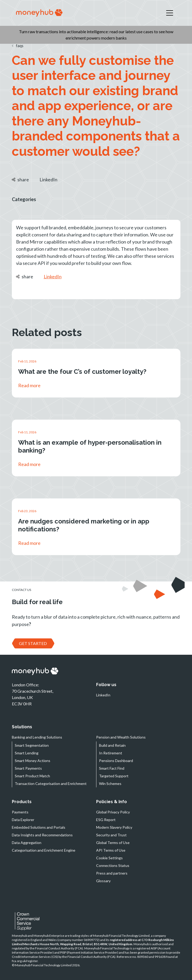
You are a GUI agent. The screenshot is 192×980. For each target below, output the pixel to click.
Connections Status (113, 865)
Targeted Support (114, 776)
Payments (20, 812)
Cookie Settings (109, 858)
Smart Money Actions (33, 761)
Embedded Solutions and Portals (39, 827)
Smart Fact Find (112, 768)
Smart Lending (27, 753)
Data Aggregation (27, 843)
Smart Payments (28, 768)
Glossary (103, 881)
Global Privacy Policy (113, 812)
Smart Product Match (32, 776)
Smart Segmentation (32, 745)
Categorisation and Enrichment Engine (44, 850)
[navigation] (39, 13)
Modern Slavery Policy (114, 827)
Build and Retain (112, 745)
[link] (96, 373)
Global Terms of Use (113, 843)
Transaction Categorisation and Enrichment (51, 783)
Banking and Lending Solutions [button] (37, 737)
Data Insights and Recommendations (42, 835)
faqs (18, 46)
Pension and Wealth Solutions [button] (121, 737)
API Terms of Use (111, 850)
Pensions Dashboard (116, 761)
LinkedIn (48, 179)
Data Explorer (23, 820)
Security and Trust (111, 835)
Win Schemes (110, 783)
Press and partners (112, 873)
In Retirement (111, 753)
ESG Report (106, 820)
